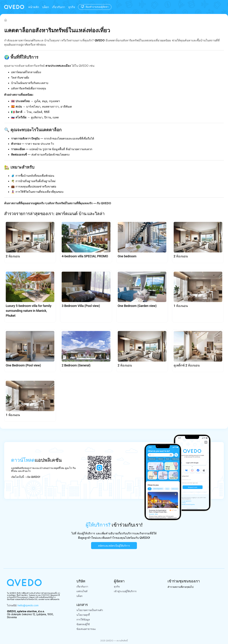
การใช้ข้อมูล (83, 619)
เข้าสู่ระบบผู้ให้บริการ (125, 591)
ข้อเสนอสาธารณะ (86, 629)
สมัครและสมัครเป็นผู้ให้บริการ (114, 546)
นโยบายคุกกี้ (83, 615)
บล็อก (46, 7)
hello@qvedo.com (28, 605)
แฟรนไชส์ (82, 591)
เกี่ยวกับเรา (59, 7)
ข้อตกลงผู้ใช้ (83, 624)
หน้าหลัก (34, 7)
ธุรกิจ (72, 7)
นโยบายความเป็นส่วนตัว (90, 610)
